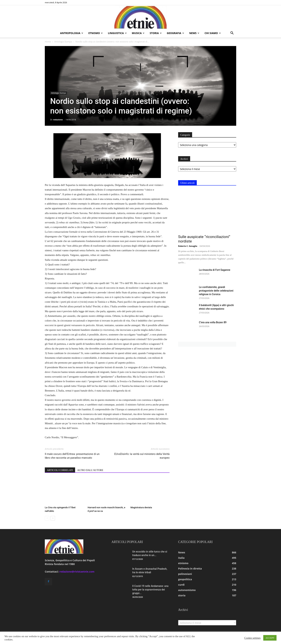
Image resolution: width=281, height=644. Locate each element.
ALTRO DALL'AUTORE (90, 470)
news (194, 33)
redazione (58, 120)
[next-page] (53, 518)
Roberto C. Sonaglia (188, 246)
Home (48, 42)
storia (156, 33)
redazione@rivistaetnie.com (77, 572)
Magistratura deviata (141, 507)
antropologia (72, 33)
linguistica (117, 33)
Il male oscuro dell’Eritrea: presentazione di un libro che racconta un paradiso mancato (72, 456)
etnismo (96, 33)
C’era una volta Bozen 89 (213, 322)
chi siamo (213, 33)
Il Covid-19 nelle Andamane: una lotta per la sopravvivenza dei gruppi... (150, 590)
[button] (232, 33)
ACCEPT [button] (270, 638)
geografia (175, 33)
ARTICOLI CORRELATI (60, 470)
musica (138, 33)
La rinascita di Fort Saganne (215, 270)
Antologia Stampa (63, 42)
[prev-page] (47, 518)
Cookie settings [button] (252, 638)
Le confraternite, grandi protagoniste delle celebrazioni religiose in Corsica (216, 291)
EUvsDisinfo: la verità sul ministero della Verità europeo (142, 456)
